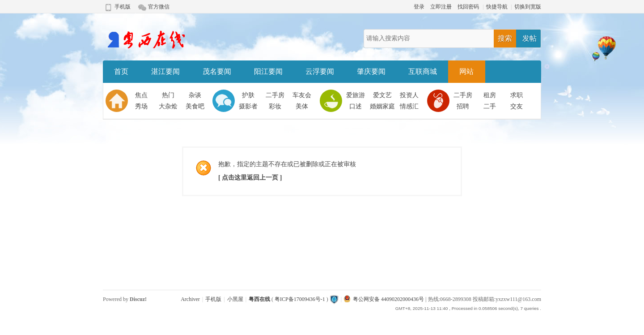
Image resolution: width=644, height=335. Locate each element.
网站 (466, 71)
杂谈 (195, 95)
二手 (490, 106)
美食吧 (195, 106)
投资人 (409, 95)
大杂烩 (168, 106)
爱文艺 (382, 95)
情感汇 (409, 106)
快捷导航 (497, 7)
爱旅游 (356, 95)
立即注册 (441, 7)
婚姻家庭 (382, 106)
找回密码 (468, 7)
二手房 (275, 95)
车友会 (302, 95)
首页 (121, 71)
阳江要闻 (268, 71)
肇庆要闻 (371, 71)
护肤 (248, 95)
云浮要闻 (320, 71)
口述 (356, 106)
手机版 (123, 7)
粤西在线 (259, 299)
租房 (490, 95)
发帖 (530, 38)
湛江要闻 (165, 71)
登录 (419, 7)
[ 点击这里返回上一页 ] (250, 178)
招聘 (463, 106)
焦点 (141, 95)
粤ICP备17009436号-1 (300, 299)
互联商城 (423, 71)
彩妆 (275, 106)
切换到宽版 (528, 7)
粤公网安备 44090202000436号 (384, 299)
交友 (517, 106)
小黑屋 (235, 299)
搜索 (505, 38)
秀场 (141, 106)
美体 (302, 106)
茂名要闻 (217, 71)
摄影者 (248, 106)
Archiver (190, 299)
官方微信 (159, 7)
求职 (517, 95)
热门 (168, 95)
